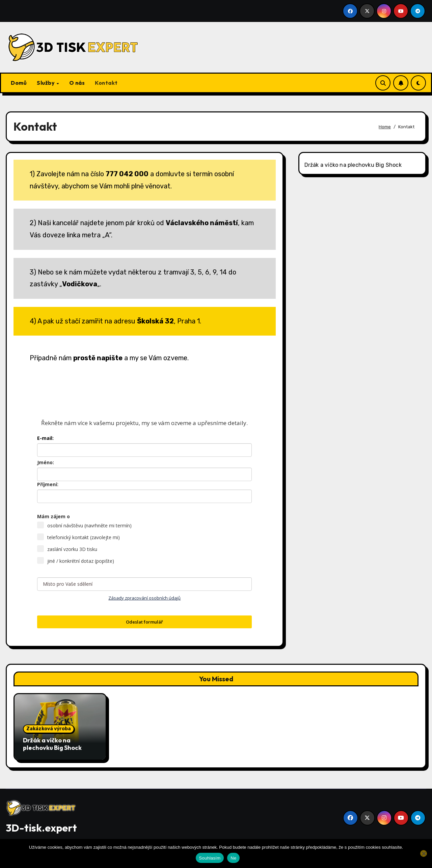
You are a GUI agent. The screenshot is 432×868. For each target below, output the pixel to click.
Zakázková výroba (49, 729)
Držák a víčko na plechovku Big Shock (353, 165)
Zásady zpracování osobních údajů (144, 598)
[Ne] (424, 853)
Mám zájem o (53, 516)
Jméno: (46, 462)
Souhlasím (210, 858)
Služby (46, 83)
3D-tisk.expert (41, 828)
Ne (233, 858)
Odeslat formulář (144, 622)
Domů (19, 83)
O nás (77, 83)
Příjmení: (48, 484)
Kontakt (106, 83)
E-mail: (45, 438)
